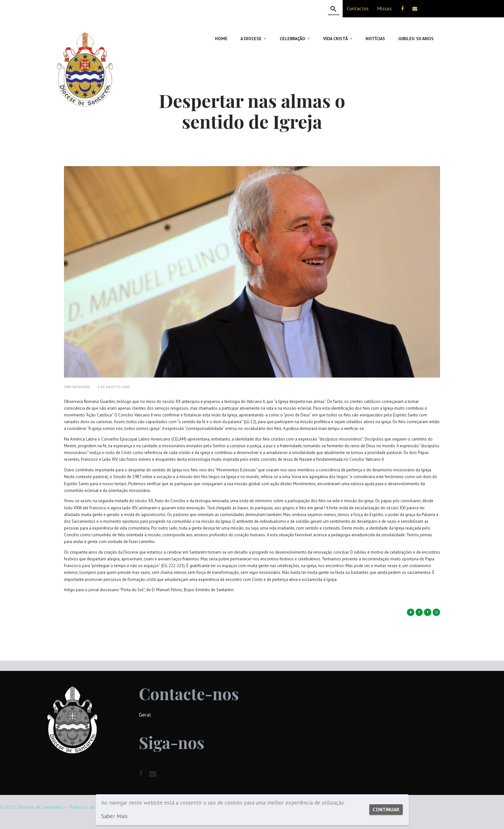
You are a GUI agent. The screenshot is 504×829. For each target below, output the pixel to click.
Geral (145, 715)
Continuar (384, 806)
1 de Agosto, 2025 (114, 387)
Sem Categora (77, 387)
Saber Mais (114, 816)
